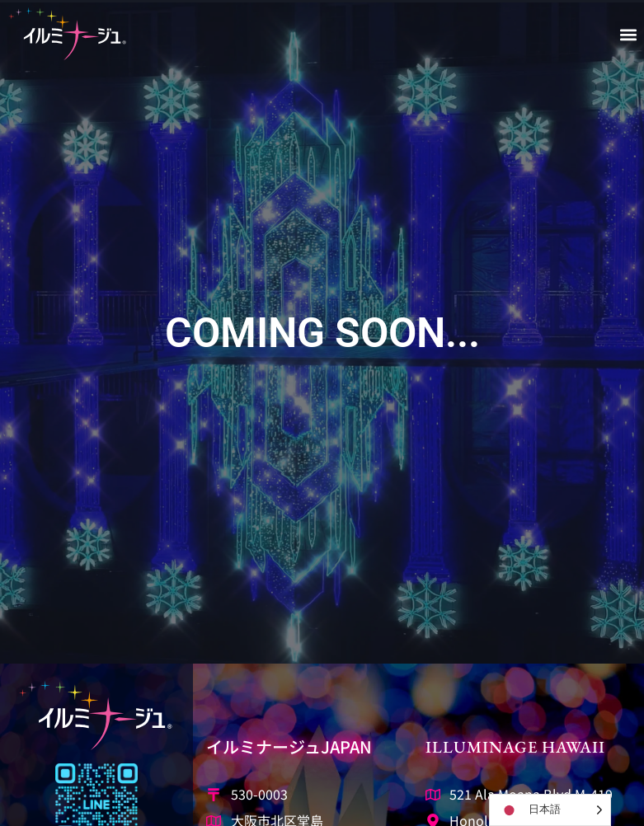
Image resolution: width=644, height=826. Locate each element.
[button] (629, 34)
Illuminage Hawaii (515, 747)
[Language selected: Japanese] (550, 810)
